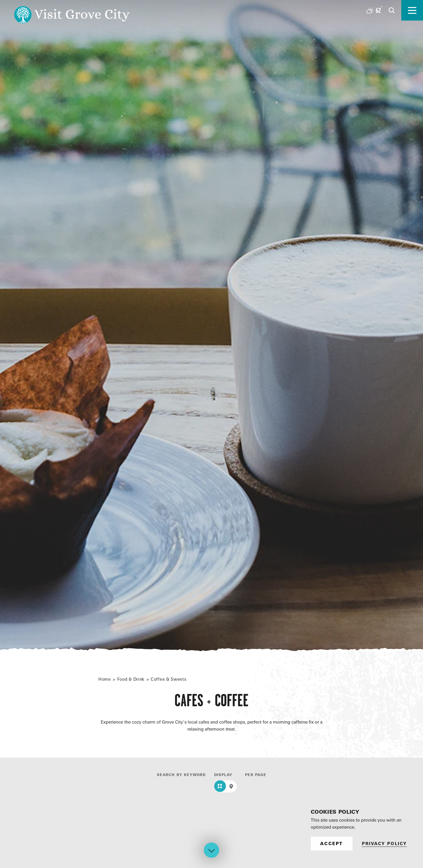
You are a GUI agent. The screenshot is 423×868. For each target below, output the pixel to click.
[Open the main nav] (412, 10)
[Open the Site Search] (392, 10)
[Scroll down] (211, 852)
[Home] (72, 10)
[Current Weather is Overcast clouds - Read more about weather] (374, 10)
